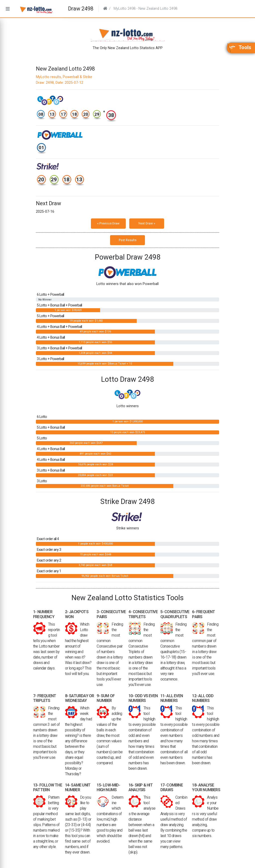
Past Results (128, 240)
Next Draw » (147, 223)
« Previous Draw (108, 223)
